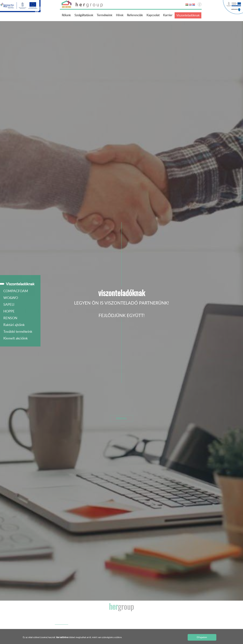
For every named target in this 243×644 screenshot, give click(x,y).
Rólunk (66, 15)
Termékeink (104, 15)
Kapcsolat (153, 15)
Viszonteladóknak (188, 15)
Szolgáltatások (84, 15)
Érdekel (122, 418)
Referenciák (135, 15)
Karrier (168, 15)
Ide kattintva (62, 637)
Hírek (120, 15)
